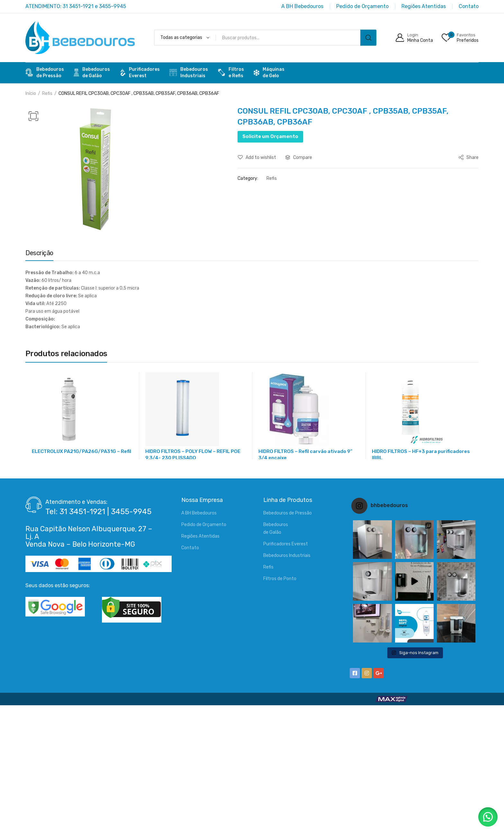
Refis (47, 93)
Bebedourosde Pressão (45, 73)
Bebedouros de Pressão (288, 513)
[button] (488, 817)
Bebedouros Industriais (287, 555)
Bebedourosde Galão (92, 73)
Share (468, 157)
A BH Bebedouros (199, 513)
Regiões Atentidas (200, 536)
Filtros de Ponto (280, 579)
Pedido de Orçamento (204, 525)
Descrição (39, 253)
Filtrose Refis (231, 73)
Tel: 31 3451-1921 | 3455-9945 (98, 512)
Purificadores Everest (286, 544)
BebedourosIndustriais (189, 73)
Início (31, 93)
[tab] (39, 255)
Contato (190, 548)
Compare (303, 157)
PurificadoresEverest (140, 73)
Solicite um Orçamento (270, 136)
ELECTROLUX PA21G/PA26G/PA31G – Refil (81, 451)
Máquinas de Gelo (269, 73)
